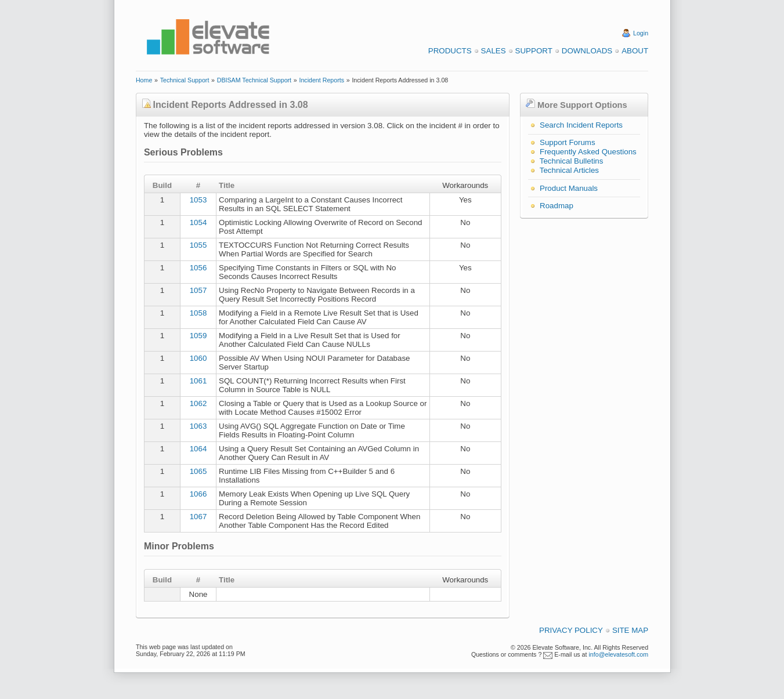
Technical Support (185, 80)
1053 (198, 200)
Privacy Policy (571, 630)
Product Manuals (569, 188)
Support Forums (568, 142)
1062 (198, 403)
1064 (198, 449)
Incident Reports (321, 80)
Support (534, 51)
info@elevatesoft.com (618, 654)
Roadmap (557, 206)
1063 (198, 426)
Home (144, 80)
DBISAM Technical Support (254, 80)
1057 (198, 290)
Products (450, 51)
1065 (198, 471)
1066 (198, 494)
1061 (198, 381)
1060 (198, 358)
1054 (198, 222)
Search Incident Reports (581, 125)
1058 (198, 313)
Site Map (630, 630)
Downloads (587, 51)
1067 (198, 517)
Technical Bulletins (572, 161)
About (635, 51)
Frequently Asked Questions (588, 152)
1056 (198, 268)
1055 (198, 245)
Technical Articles (569, 170)
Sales (494, 51)
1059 (198, 336)
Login (641, 33)
